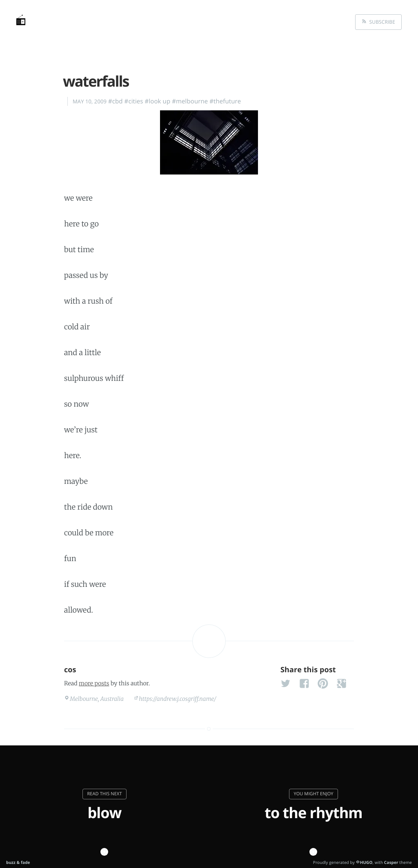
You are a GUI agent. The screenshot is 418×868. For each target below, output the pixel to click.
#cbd (116, 101)
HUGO (366, 862)
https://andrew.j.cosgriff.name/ (178, 699)
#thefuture (225, 101)
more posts (94, 683)
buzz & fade (18, 862)
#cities (134, 101)
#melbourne (190, 101)
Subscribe (381, 22)
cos (70, 670)
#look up (158, 101)
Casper (391, 862)
